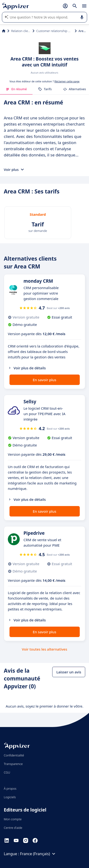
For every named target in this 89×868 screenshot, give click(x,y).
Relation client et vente (21, 31)
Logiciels (10, 797)
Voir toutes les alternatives (44, 649)
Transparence (13, 764)
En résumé (16, 89)
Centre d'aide (13, 828)
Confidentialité (14, 755)
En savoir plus (44, 380)
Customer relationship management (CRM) (55, 31)
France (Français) (38, 854)
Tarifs (45, 89)
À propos (10, 788)
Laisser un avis (69, 672)
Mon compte (13, 819)
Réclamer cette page (67, 81)
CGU (7, 772)
